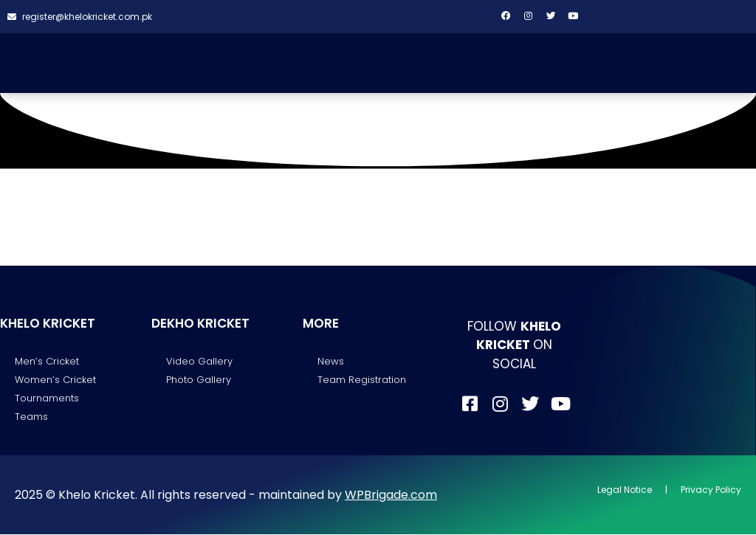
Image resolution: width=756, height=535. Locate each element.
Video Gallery (199, 361)
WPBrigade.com (391, 496)
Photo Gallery (199, 380)
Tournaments (47, 399)
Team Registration (362, 380)
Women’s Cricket (55, 380)
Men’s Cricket (47, 361)
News (331, 361)
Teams (31, 417)
